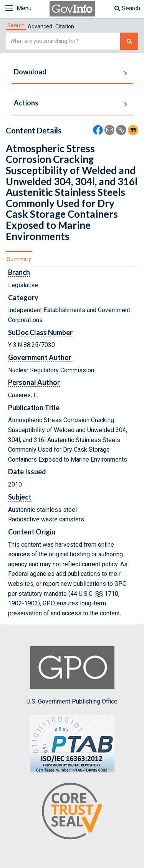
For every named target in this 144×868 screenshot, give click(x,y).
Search (127, 8)
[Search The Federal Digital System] (129, 41)
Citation (65, 26)
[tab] (16, 25)
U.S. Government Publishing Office (72, 675)
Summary (19, 259)
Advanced (40, 26)
